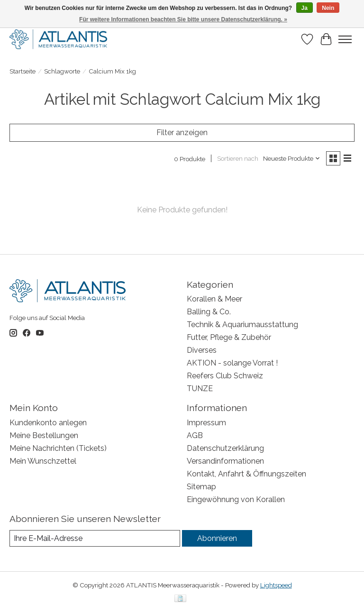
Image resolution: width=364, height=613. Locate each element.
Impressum (206, 423)
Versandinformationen (225, 461)
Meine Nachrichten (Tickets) (58, 448)
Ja (305, 8)
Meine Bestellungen (44, 435)
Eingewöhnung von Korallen (236, 499)
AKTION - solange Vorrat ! (232, 363)
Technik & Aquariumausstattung (242, 325)
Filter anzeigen (182, 133)
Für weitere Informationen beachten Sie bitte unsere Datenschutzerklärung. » (183, 19)
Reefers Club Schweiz (225, 376)
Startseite (23, 71)
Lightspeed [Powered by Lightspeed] (276, 585)
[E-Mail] (95, 538)
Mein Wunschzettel (43, 461)
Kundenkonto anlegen (48, 423)
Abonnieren (217, 538)
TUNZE (200, 389)
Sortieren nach (238, 158)
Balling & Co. (209, 312)
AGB (195, 435)
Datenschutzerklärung (225, 448)
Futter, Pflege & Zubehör (229, 337)
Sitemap (201, 487)
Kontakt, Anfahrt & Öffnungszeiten (246, 474)
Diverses (202, 350)
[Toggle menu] (345, 39)
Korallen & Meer (214, 299)
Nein (328, 8)
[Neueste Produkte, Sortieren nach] (292, 158)
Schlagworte (62, 71)
